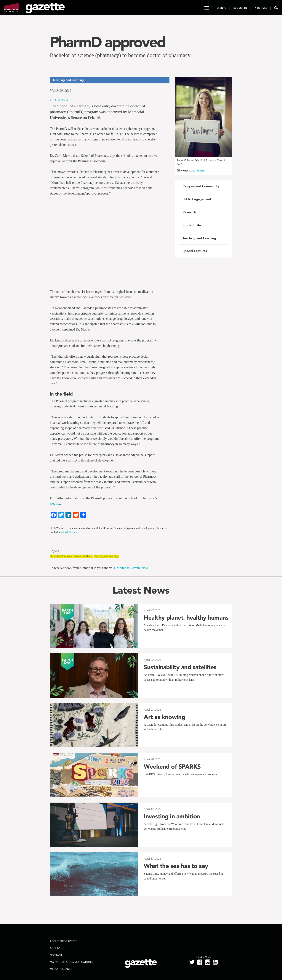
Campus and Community (201, 186)
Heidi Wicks (61, 100)
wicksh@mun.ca (70, 532)
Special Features (195, 251)
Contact (56, 955)
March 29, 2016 (61, 91)
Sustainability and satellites (180, 667)
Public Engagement (197, 199)
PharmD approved (108, 42)
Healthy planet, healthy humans (186, 618)
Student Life (192, 225)
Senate (77, 556)
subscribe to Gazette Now (131, 568)
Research (189, 212)
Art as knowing (164, 717)
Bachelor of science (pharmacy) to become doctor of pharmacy (120, 55)
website (55, 503)
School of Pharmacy (61, 556)
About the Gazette (64, 941)
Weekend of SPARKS (172, 767)
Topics (55, 551)
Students (88, 556)
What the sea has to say (176, 866)
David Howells (197, 171)
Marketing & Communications (71, 962)
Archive (56, 948)
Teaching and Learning (106, 556)
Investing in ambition (172, 816)
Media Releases (61, 969)
